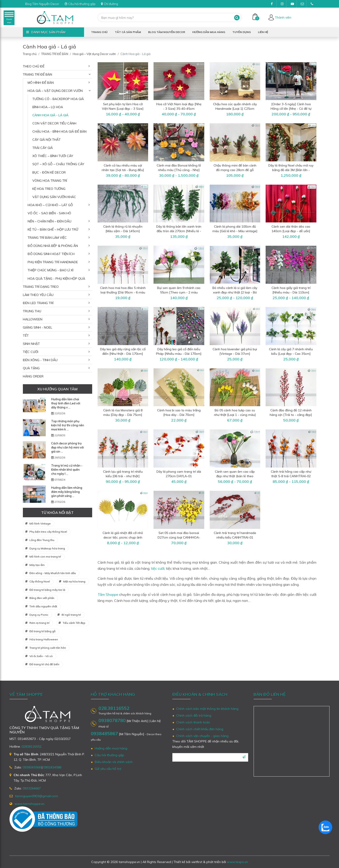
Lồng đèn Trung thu (42, 540)
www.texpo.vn (237, 862)
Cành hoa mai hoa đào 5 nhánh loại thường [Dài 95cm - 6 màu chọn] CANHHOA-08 (123, 292)
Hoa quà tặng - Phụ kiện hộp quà (56, 279)
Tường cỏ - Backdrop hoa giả (58, 99)
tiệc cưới (158, 568)
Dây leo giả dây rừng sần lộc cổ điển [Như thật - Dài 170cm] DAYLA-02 (123, 354)
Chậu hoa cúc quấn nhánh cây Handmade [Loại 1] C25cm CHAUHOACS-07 (235, 109)
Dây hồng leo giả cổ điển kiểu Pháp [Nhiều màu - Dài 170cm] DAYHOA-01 (179, 354)
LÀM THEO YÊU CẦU (38, 295)
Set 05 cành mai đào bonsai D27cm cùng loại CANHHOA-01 (179, 537)
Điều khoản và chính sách (114, 762)
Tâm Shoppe (108, 594)
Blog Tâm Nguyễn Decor (43, 4)
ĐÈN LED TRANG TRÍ (38, 303)
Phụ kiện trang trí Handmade (53, 262)
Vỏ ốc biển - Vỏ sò (41, 656)
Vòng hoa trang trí (50, 181)
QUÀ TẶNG (31, 368)
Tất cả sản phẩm (128, 32)
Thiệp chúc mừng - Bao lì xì (50, 270)
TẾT (26, 336)
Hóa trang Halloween (44, 639)
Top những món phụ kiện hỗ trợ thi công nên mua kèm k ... (68, 425)
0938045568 (32, 767)
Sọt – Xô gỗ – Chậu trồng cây (58, 164)
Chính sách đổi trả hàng (194, 715)
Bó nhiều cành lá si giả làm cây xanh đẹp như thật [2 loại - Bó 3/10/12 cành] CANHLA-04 (235, 292)
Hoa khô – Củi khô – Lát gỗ (50, 205)
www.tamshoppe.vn (29, 804)
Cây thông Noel (40, 581)
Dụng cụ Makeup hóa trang (47, 548)
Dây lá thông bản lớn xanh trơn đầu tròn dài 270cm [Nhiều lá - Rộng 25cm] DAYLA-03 (179, 231)
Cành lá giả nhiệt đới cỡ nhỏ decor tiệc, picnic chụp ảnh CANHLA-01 (123, 537)
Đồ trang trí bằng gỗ (42, 631)
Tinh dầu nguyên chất (43, 606)
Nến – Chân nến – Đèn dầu (49, 221)
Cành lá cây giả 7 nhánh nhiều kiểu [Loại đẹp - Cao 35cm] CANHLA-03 (291, 354)
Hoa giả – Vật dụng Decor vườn (94, 54)
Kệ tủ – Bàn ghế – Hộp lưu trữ (53, 229)
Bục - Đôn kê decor (49, 172)
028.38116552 (114, 708)
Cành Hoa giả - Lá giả (50, 115)
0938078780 (112, 720)
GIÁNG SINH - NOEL (37, 327)
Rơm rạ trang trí (39, 623)
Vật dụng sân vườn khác (54, 197)
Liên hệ (263, 32)
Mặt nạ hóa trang (74, 581)
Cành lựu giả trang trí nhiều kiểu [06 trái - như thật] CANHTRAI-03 (123, 476)
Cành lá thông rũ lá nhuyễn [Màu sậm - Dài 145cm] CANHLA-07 (123, 231)
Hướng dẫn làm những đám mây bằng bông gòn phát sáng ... (67, 492)
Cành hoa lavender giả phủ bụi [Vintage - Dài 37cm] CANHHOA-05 (235, 354)
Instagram (284, 5)
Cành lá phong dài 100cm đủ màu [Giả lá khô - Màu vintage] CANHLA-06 (235, 231)
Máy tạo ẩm (37, 565)
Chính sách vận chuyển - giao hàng (202, 736)
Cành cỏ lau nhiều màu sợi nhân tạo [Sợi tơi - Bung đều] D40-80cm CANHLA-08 (123, 170)
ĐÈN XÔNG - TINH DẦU (40, 360)
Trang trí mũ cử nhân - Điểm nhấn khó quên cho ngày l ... (67, 470)
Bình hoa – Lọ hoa (48, 107)
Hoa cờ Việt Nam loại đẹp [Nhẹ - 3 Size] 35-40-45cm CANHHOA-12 (179, 109)
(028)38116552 (314, 5)
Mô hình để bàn (41, 83)
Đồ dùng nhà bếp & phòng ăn (53, 246)
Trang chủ (99, 32)
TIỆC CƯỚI (31, 352)
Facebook (274, 5)
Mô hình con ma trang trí (45, 557)
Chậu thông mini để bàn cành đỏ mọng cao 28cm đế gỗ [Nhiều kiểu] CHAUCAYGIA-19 (235, 170)
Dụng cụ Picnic (39, 615)
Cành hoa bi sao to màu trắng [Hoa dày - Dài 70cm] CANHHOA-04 (179, 415)
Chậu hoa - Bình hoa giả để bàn (59, 131)
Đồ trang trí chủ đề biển (44, 664)
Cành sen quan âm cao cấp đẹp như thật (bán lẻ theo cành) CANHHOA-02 (235, 476)
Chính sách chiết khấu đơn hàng (200, 729)
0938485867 (104, 733)
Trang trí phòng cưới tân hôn (48, 648)
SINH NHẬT (31, 344)
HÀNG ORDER (33, 376)
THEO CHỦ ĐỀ (34, 66)
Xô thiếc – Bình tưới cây (53, 156)
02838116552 (31, 746)
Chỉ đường (114, 4)
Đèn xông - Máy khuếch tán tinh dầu (53, 573)
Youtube (294, 5)
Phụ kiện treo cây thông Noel (48, 532)
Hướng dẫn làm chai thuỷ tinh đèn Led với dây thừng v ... (66, 403)
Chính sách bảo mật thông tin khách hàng (207, 709)
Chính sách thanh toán (193, 722)
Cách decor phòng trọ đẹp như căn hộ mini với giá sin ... (67, 447)
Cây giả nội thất (47, 140)
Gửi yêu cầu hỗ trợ (108, 769)
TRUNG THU (32, 311)
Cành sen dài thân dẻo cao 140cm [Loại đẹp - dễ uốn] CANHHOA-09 (291, 231)
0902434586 (52, 767)
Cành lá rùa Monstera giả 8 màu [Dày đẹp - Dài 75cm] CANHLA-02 (123, 415)
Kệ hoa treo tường (49, 189)
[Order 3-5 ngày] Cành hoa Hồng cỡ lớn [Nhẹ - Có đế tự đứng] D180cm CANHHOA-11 (291, 109)
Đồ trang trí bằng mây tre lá (47, 590)
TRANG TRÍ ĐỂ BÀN (55, 54)
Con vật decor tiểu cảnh (54, 123)
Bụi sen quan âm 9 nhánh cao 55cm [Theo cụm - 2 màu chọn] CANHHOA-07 (179, 292)
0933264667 (32, 788)
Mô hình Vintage (40, 523)
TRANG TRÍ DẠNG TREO (41, 287)
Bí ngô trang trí (71, 615)
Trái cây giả (43, 148)
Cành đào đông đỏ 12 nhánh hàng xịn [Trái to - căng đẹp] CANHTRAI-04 (291, 415)
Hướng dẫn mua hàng (209, 32)
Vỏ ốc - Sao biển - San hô (49, 213)
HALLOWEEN (33, 319)
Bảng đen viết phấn (42, 598)
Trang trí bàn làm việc (47, 238)
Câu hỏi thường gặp (83, 4)
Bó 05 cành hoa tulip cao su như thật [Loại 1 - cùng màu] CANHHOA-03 (235, 415)
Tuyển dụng (242, 32)
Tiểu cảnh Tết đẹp (74, 623)
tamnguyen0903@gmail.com (304, 5)
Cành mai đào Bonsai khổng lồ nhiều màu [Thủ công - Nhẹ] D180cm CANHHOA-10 (179, 170)
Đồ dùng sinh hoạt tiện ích (51, 254)
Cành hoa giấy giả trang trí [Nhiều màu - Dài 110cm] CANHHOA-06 (291, 292)
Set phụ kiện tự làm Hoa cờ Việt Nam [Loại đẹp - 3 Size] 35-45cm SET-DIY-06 (123, 109)
